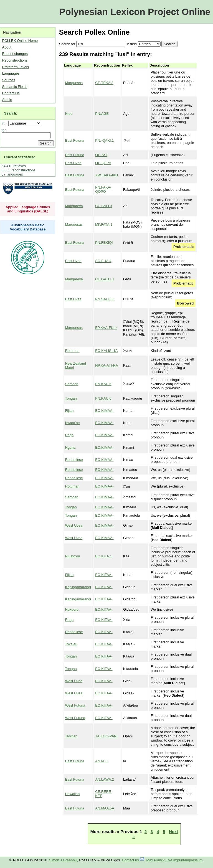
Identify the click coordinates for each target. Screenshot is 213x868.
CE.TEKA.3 (104, 83)
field (133, 44)
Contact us (133, 860)
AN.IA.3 (101, 761)
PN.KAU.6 (103, 384)
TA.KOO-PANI (106, 736)
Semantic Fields (15, 87)
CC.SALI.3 (103, 206)
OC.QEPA (103, 163)
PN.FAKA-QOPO (103, 189)
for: (4, 130)
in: (5, 123)
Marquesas (74, 83)
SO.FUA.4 (103, 261)
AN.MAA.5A (105, 808)
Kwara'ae (73, 423)
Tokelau (71, 644)
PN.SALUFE (105, 299)
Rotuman (72, 351)
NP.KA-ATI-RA (106, 365)
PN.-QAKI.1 (104, 140)
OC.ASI (101, 155)
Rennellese (74, 460)
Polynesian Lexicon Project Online (135, 12)
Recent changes (15, 54)
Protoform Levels (15, 67)
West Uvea (74, 525)
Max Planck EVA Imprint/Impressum (174, 860)
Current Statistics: (20, 157)
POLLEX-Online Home (20, 41)
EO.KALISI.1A (106, 351)
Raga (69, 435)
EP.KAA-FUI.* (106, 328)
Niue (69, 114)
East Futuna (75, 140)
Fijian (69, 411)
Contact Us (11, 93)
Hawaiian (73, 794)
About (7, 47)
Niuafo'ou (73, 556)
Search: (11, 113)
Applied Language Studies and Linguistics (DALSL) (28, 209)
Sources (8, 80)
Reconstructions (15, 60)
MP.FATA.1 (104, 224)
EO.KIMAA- (104, 411)
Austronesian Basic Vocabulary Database (28, 227)
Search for (67, 44)
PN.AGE (102, 114)
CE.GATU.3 (104, 279)
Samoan (72, 384)
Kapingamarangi (78, 587)
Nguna (70, 447)
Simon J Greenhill (63, 860)
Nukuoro (72, 609)
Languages (11, 73)
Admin (7, 100)
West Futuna (75, 705)
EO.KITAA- (104, 575)
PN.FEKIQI (104, 243)
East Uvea (73, 163)
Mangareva (74, 206)
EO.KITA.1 (103, 556)
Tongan (71, 398)
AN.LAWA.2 (104, 779)
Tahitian (71, 736)
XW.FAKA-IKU (106, 175)
